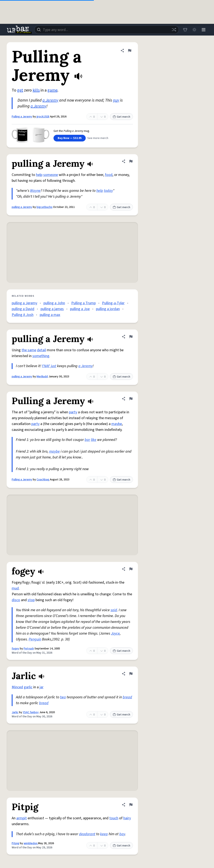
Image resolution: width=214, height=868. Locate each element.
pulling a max (50, 315)
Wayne (35, 191)
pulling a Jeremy (22, 207)
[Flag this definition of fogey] (131, 569)
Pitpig (15, 843)
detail (41, 350)
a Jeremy (50, 100)
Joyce (115, 633)
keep (104, 834)
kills (36, 90)
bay (122, 834)
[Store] (185, 30)
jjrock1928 (43, 117)
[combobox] (107, 30)
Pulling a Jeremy (22, 117)
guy (116, 100)
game (52, 90)
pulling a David (23, 309)
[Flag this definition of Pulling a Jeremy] (130, 51)
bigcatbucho (45, 207)
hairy (127, 818)
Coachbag (43, 480)
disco (16, 600)
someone (51, 175)
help (39, 175)
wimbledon (31, 843)
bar (87, 440)
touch (114, 818)
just (53, 366)
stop (31, 600)
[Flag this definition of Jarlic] (131, 674)
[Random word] (174, 30)
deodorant (87, 834)
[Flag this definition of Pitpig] (131, 805)
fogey (15, 649)
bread (127, 697)
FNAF (46, 366)
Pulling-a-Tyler (113, 303)
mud (15, 588)
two (63, 697)
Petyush (29, 649)
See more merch (98, 138)
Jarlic (15, 712)
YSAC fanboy (31, 712)
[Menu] (204, 30)
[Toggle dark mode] (194, 30)
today (108, 191)
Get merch (121, 117)
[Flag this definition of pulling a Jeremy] (131, 161)
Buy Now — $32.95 (70, 138)
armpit (22, 818)
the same (29, 350)
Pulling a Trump (83, 303)
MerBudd (42, 377)
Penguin (35, 639)
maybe (117, 424)
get (20, 90)
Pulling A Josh (23, 315)
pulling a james (52, 309)
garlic (28, 687)
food (109, 175)
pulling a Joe (80, 309)
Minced (17, 687)
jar (41, 687)
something (41, 356)
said (114, 610)
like (94, 440)
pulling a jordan (108, 309)
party (73, 412)
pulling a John (54, 303)
